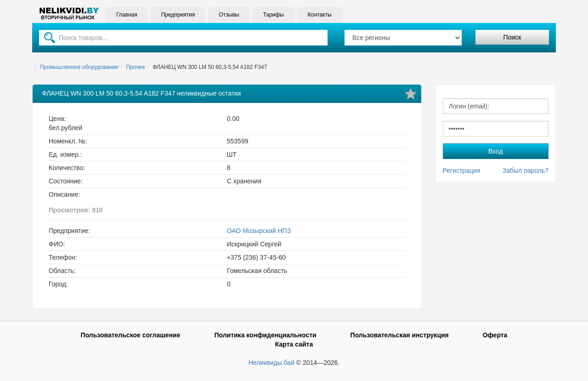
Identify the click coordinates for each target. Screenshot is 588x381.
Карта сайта (294, 344)
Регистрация (462, 171)
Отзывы (229, 15)
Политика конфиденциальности (265, 335)
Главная (127, 15)
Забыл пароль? (526, 171)
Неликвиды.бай (271, 363)
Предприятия (178, 15)
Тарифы (273, 15)
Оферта (495, 335)
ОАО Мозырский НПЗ (259, 231)
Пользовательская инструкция (400, 335)
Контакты (320, 15)
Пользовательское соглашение (131, 335)
